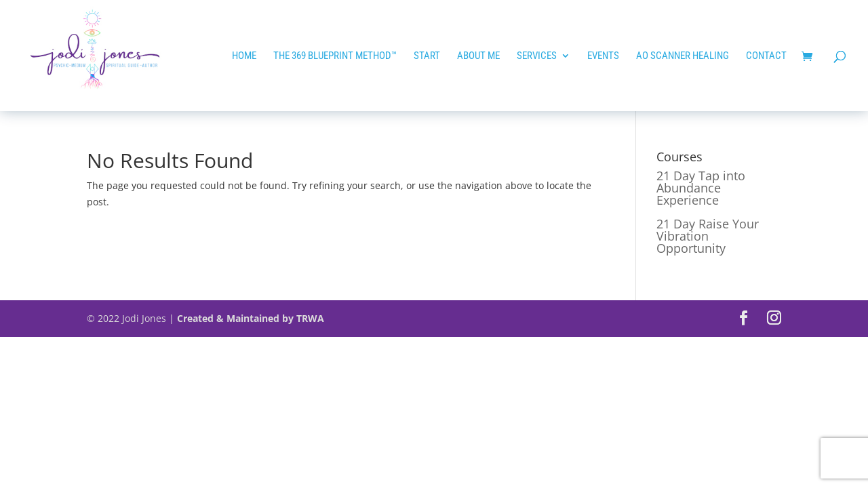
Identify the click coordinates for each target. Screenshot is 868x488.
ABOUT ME (478, 56)
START (427, 56)
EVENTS (603, 56)
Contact (766, 56)
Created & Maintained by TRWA (251, 318)
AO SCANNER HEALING (683, 56)
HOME (244, 56)
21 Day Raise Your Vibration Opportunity (708, 236)
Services (537, 56)
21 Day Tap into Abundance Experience (701, 188)
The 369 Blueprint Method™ (335, 56)
